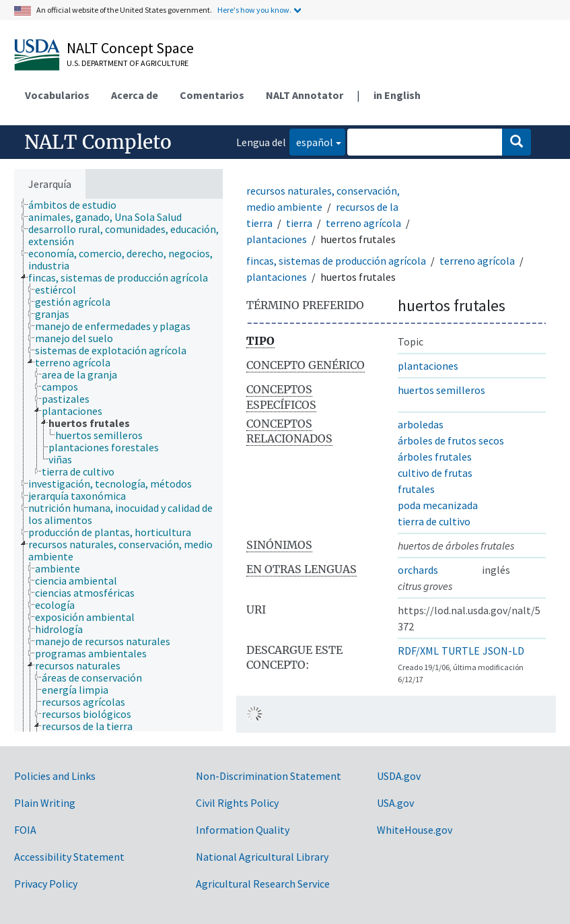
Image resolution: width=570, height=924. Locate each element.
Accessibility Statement (69, 857)
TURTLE (461, 651)
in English (397, 95)
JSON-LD (503, 651)
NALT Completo (98, 142)
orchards (418, 570)
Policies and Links (55, 776)
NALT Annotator (305, 95)
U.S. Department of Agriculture (128, 63)
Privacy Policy (46, 884)
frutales (416, 489)
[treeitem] (78, 205)
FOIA (25, 830)
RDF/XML (418, 651)
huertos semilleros (441, 390)
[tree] (118, 465)
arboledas (421, 424)
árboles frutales (435, 457)
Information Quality (243, 830)
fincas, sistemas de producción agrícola (336, 261)
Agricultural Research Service (263, 884)
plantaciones (277, 239)
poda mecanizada (438, 505)
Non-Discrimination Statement (269, 776)
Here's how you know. (254, 10)
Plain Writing (45, 803)
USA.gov (395, 803)
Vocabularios (57, 95)
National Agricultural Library (262, 857)
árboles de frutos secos (451, 440)
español (311, 141)
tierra (299, 223)
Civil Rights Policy (237, 803)
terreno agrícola (363, 223)
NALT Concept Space (130, 48)
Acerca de (135, 95)
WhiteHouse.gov (415, 830)
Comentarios (212, 95)
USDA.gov (399, 776)
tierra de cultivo (434, 521)
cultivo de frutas (435, 473)
